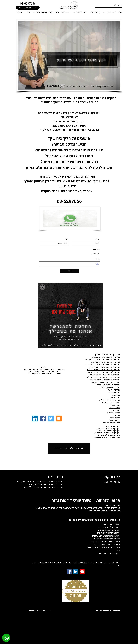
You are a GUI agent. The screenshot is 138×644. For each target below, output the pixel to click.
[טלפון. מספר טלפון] (68, 264)
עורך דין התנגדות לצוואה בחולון (109, 435)
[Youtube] (82, 572)
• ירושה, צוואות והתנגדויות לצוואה (107, 539)
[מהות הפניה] (70, 254)
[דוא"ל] (86, 243)
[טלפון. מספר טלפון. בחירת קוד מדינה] (97, 264)
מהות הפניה (96, 249)
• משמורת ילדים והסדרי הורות (108, 527)
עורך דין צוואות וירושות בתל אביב (108, 429)
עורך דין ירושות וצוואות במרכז (109, 431)
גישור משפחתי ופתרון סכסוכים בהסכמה (103, 548)
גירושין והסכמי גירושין (110, 524)
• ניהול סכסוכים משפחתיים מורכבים (106, 542)
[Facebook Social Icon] (43, 419)
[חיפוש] (108, 5)
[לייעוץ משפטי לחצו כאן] (28, 8)
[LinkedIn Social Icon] (35, 419)
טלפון (98, 260)
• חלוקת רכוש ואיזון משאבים (109, 533)
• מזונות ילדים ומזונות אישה (109, 530)
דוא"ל (98, 239)
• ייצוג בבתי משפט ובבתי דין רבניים (107, 545)
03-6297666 (28, 4)
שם (67, 239)
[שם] (54, 243)
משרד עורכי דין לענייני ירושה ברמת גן (106, 437)
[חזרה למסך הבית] (69, 448)
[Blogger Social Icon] (59, 419)
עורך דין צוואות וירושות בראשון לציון (107, 433)
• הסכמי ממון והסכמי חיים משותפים (106, 536)
